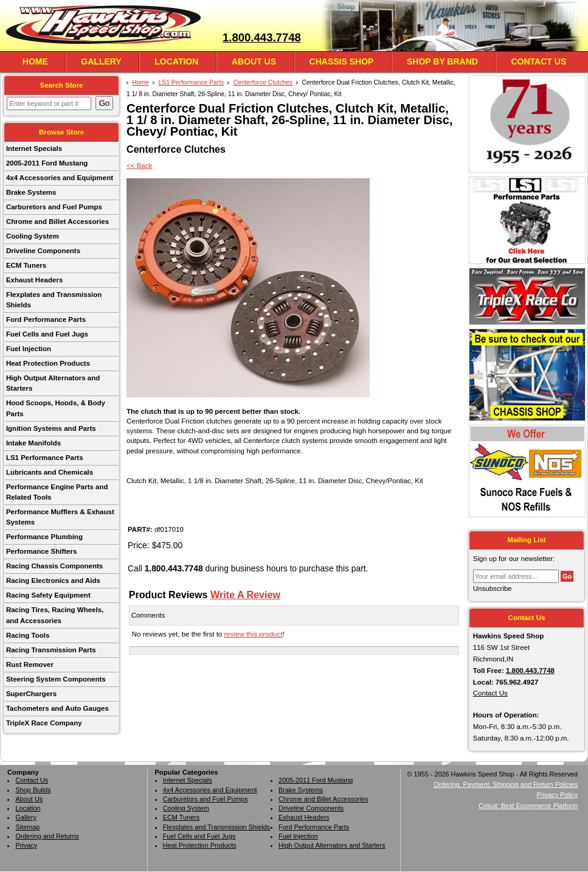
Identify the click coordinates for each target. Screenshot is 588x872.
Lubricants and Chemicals (50, 472)
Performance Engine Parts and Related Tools (57, 492)
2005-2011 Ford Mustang (47, 163)
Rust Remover (30, 664)
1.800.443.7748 (262, 37)
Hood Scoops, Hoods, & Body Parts (56, 408)
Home (35, 61)
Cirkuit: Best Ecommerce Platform (528, 806)
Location (176, 61)
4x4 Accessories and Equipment (60, 178)
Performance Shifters (41, 551)
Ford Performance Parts (46, 319)
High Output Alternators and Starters (53, 383)
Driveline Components (43, 251)
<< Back (139, 166)
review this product (253, 634)
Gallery (101, 61)
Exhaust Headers (34, 280)
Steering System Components (56, 679)
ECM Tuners (26, 265)
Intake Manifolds (33, 443)
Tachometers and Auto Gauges (57, 708)
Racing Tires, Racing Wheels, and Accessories (55, 615)
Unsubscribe (493, 588)
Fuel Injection (29, 349)
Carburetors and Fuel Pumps (54, 207)
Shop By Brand (442, 61)
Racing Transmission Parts (51, 650)
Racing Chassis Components (54, 566)
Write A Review (245, 595)
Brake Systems (31, 192)
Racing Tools (28, 635)
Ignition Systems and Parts (51, 428)
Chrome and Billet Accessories (57, 221)
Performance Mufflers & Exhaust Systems (60, 517)
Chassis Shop (342, 61)
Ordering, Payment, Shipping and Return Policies (506, 784)
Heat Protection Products (48, 363)
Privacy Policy (557, 795)
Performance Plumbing (44, 537)
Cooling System (33, 236)
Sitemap (27, 827)
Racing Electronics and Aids (53, 581)
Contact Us (538, 61)
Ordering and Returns (47, 836)
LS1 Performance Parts (45, 458)
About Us (254, 61)
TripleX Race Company (44, 723)
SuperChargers (31, 694)
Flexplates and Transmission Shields (54, 300)
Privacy (26, 845)
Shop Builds (33, 790)
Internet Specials (34, 148)
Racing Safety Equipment (48, 595)
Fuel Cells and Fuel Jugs (47, 334)
